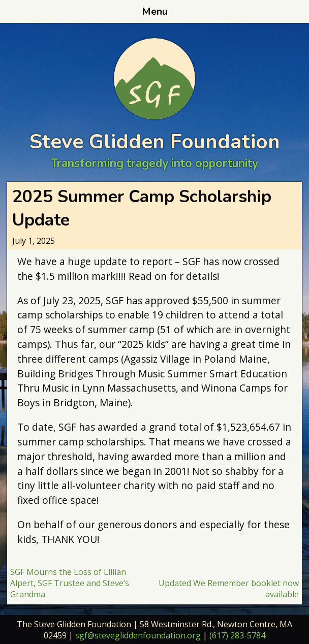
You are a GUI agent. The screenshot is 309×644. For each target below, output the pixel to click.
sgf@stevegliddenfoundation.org (138, 635)
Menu (155, 12)
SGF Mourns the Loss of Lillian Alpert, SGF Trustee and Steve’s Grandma (70, 583)
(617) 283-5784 (237, 635)
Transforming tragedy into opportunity (154, 163)
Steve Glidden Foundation (155, 141)
